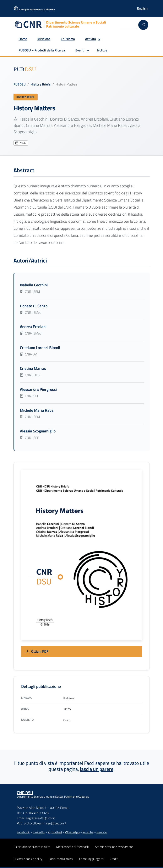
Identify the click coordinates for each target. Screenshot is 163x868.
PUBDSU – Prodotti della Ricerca (42, 50)
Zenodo (102, 834)
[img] (25, 69)
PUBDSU (20, 84)
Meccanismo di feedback (72, 848)
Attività (91, 39)
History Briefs (41, 84)
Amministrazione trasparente (114, 848)
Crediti (114, 860)
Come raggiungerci (91, 860)
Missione (44, 39)
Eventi (80, 50)
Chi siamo (68, 39)
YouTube (88, 834)
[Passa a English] (142, 8)
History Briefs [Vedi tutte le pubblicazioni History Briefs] (28, 97)
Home (23, 39)
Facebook (23, 834)
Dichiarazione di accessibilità (32, 848)
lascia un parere (97, 770)
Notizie (102, 50)
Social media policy (61, 860)
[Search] (128, 25)
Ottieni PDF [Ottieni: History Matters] (37, 653)
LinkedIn (39, 834)
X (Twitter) (55, 834)
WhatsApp (72, 834)
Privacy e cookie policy (28, 860)
